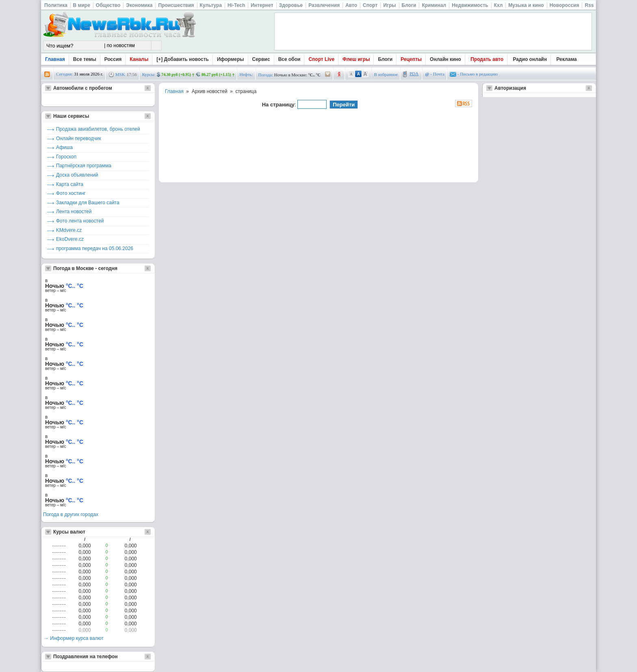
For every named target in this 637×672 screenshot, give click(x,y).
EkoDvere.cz (70, 239)
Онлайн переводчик (79, 138)
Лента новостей (74, 212)
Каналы (139, 59)
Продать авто (487, 59)
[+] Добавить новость (183, 59)
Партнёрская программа (84, 166)
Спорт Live (321, 59)
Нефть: (246, 74)
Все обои (289, 59)
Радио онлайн (530, 59)
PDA (414, 73)
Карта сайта (70, 184)
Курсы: (149, 74)
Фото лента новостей (80, 221)
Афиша (64, 147)
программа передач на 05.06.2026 (95, 248)
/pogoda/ (328, 75)
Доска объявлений (77, 175)
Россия (113, 59)
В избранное (386, 74)
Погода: (266, 75)
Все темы (85, 59)
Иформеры (231, 59)
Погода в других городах (71, 514)
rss (47, 75)
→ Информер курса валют (74, 638)
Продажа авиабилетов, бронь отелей (98, 129)
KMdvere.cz (69, 230)
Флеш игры (356, 59)
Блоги (385, 59)
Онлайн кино (445, 59)
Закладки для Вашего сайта (88, 203)
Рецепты (411, 59)
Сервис (261, 59)
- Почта (435, 74)
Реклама (567, 59)
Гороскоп (66, 157)
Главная (55, 59)
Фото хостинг (71, 193)
